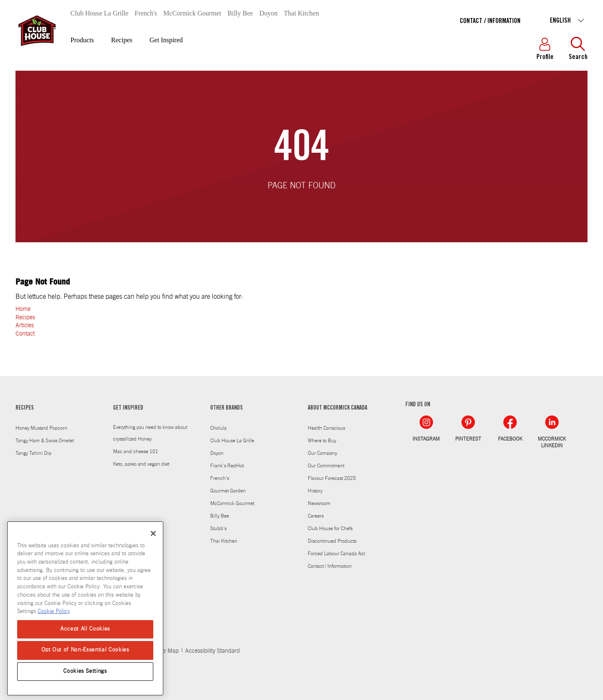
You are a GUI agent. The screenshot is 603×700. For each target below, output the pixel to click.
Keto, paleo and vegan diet (141, 464)
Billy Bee (240, 13)
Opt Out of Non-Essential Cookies (85, 650)
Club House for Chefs (330, 528)
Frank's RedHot (227, 466)
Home (23, 309)
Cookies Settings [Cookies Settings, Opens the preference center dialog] (85, 671)
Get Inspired (166, 40)
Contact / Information (490, 21)
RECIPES (25, 408)
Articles (25, 326)
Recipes (122, 40)
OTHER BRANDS (227, 408)
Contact (25, 334)
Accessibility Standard (213, 651)
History (315, 491)
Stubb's (218, 528)
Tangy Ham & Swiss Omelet (45, 441)
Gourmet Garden (228, 491)
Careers (316, 516)
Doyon (268, 13)
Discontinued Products (332, 541)
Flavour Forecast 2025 (332, 478)
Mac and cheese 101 (136, 451)
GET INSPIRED (128, 408)
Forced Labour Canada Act (336, 554)
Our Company (322, 453)
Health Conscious (326, 428)
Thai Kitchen (301, 13)
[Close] (153, 533)
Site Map (168, 651)
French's (146, 13)
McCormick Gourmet (192, 13)
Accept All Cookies (85, 629)
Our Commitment (326, 466)
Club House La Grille (99, 13)
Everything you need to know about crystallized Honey (150, 433)
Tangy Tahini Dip (33, 453)
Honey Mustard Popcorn (41, 428)
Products (82, 40)
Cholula (218, 428)
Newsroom (319, 503)
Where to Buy (322, 441)
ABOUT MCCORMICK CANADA (338, 408)
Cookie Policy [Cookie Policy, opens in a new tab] (54, 612)
